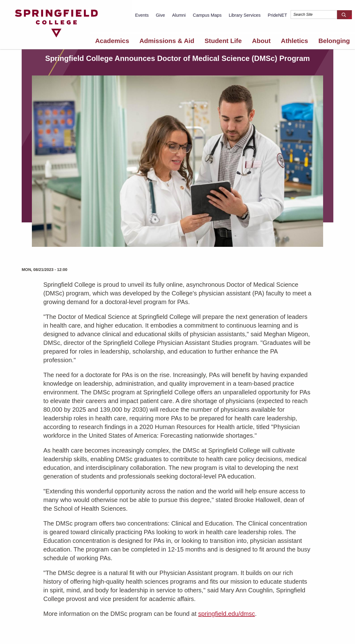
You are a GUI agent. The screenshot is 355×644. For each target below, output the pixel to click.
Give (160, 15)
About (261, 41)
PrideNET (277, 15)
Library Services (245, 15)
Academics (112, 41)
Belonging (334, 41)
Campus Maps (207, 15)
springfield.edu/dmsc (226, 614)
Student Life (223, 41)
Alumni (179, 15)
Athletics (295, 41)
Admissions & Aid (167, 41)
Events (142, 15)
